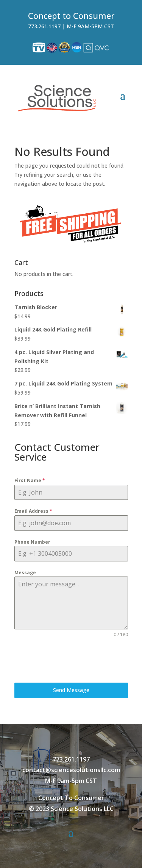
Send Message (71, 690)
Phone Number (32, 542)
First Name (30, 480)
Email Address (33, 511)
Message (25, 573)
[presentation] (71, 660)
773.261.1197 (44, 26)
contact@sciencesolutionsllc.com (71, 770)
